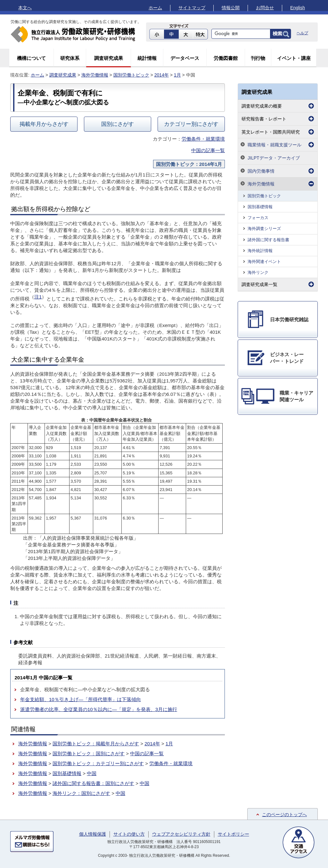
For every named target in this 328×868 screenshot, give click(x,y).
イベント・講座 (294, 58)
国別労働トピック (131, 75)
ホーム (155, 8)
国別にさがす (118, 124)
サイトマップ (192, 8)
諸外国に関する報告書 (268, 240)
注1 (38, 297)
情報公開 (231, 8)
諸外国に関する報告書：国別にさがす (93, 783)
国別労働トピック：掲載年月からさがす (96, 744)
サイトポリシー (234, 834)
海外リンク (258, 272)
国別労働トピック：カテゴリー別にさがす (98, 763)
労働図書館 (226, 58)
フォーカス (258, 218)
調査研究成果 (109, 58)
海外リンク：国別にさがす (81, 793)
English (298, 8)
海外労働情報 (95, 75)
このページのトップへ (284, 815)
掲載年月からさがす (44, 124)
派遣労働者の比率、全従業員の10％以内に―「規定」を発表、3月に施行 (99, 709)
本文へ (25, 8)
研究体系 (70, 58)
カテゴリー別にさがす (191, 124)
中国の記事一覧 (208, 150)
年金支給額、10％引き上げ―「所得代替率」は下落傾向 (81, 699)
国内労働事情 (261, 171)
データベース (185, 58)
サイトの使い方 (129, 834)
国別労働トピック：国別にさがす (89, 753)
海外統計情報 (260, 251)
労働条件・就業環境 (203, 139)
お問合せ (265, 8)
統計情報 (147, 58)
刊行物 (258, 58)
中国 (92, 773)
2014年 (162, 75)
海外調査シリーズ (264, 229)
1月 (177, 75)
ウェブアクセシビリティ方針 (181, 834)
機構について (31, 58)
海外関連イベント (264, 262)
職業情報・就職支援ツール (275, 145)
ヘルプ (302, 33)
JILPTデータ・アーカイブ (274, 158)
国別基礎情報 (67, 773)
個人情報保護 (93, 834)
